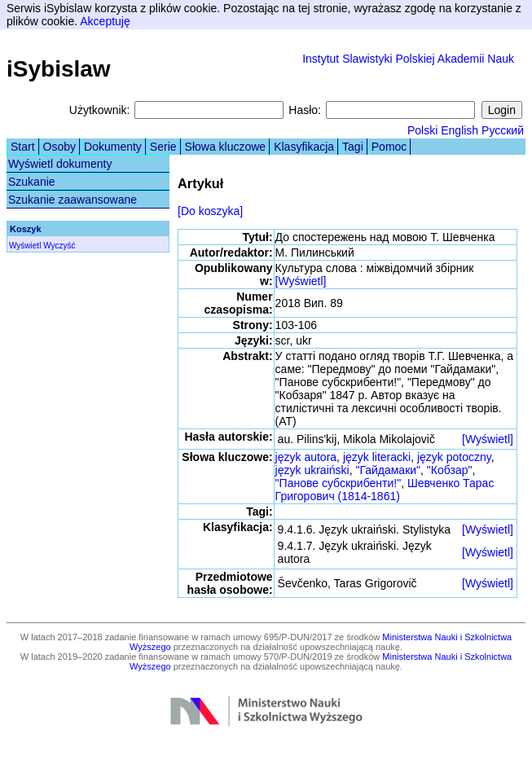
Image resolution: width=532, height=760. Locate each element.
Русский (503, 130)
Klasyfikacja (304, 147)
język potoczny (454, 457)
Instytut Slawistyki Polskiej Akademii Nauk (408, 59)
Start (23, 147)
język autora (306, 457)
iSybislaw (59, 69)
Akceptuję (105, 21)
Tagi (353, 147)
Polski (422, 130)
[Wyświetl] (301, 281)
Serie (163, 147)
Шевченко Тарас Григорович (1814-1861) (385, 490)
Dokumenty (113, 147)
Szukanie (32, 182)
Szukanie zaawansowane (73, 200)
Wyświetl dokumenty (60, 164)
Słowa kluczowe (226, 147)
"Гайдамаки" (388, 470)
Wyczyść (59, 246)
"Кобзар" (450, 470)
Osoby (59, 147)
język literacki (377, 457)
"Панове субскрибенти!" (339, 483)
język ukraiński (312, 470)
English (459, 130)
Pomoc (389, 147)
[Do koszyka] (210, 211)
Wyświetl (25, 246)
